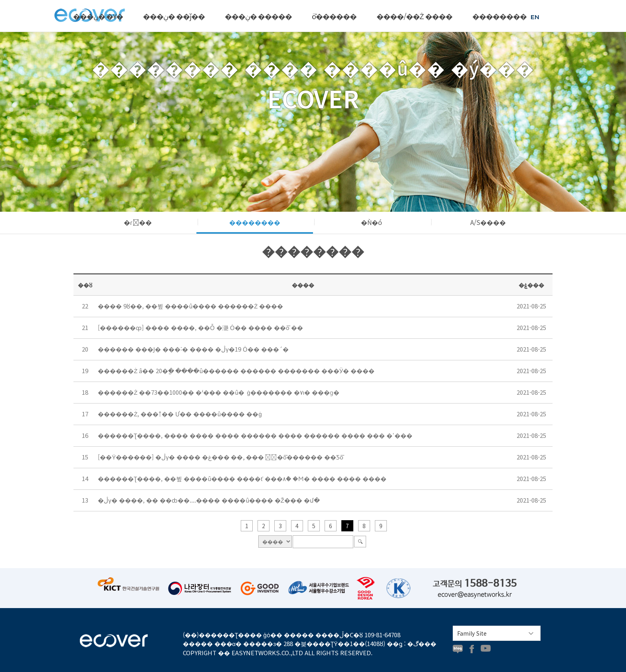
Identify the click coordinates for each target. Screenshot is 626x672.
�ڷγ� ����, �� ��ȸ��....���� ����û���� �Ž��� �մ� (209, 500)
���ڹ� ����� (258, 16)
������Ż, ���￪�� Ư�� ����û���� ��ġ (180, 414)
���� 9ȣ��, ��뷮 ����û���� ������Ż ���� (190, 306)
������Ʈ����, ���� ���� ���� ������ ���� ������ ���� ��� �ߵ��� (255, 435)
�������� (499, 16)
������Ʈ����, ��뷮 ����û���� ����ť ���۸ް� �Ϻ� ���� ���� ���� (242, 478)
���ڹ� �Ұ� (98, 16)
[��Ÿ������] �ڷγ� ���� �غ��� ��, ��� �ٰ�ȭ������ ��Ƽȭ (221, 457)
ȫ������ (334, 16)
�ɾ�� (138, 222)
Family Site (472, 633)
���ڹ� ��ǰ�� (174, 16)
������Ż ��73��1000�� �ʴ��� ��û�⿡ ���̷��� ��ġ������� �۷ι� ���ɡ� (219, 392)
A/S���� (488, 222)
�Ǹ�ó (371, 222)
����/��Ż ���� (414, 16)
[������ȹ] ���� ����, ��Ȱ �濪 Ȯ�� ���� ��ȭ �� (200, 327)
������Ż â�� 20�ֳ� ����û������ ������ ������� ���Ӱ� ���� (236, 371)
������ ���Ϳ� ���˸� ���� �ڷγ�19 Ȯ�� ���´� (193, 349)
